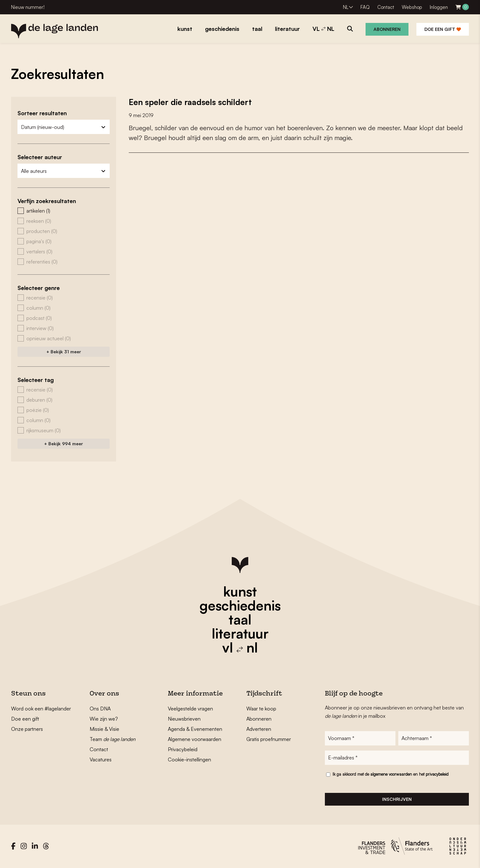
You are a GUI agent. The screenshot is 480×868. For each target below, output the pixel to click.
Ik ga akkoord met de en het (391, 775)
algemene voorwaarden (391, 775)
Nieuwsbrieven (184, 719)
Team (113, 739)
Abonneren (387, 29)
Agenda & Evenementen (195, 729)
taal (240, 619)
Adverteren (259, 729)
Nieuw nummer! (28, 7)
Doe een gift (443, 29)
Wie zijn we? (104, 719)
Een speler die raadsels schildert (191, 102)
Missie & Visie (104, 729)
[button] (64, 211)
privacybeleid (437, 775)
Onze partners (27, 729)
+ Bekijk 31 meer (64, 352)
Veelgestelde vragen (190, 709)
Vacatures (101, 759)
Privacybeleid (183, 749)
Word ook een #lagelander (41, 709)
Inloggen (439, 7)
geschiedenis (240, 605)
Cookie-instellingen (189, 759)
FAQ (365, 7)
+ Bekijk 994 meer (64, 444)
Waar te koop (261, 709)
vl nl (240, 647)
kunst (240, 591)
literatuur (240, 633)
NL (346, 7)
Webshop (412, 7)
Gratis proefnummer (269, 739)
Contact (386, 7)
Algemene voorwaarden (195, 739)
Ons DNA (100, 709)
